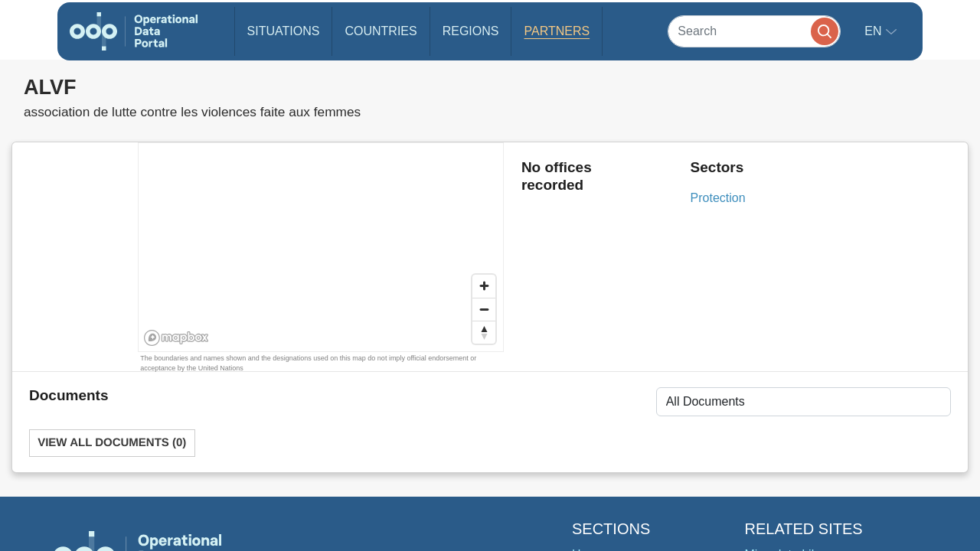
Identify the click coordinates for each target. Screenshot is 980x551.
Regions (471, 31)
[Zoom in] (484, 286)
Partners (557, 31)
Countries (381, 31)
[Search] (754, 31)
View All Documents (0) (112, 443)
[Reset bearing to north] (484, 332)
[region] (322, 248)
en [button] (875, 31)
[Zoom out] (484, 309)
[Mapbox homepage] (176, 338)
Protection (718, 198)
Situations (284, 31)
